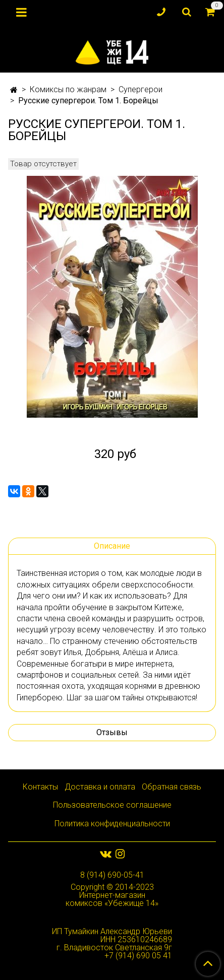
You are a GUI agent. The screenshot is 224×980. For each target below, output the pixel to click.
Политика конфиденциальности (112, 824)
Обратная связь (172, 787)
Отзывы (112, 732)
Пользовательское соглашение (112, 805)
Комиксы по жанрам (68, 89)
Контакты (40, 787)
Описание (112, 546)
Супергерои (141, 89)
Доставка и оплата (100, 787)
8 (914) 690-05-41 (112, 875)
